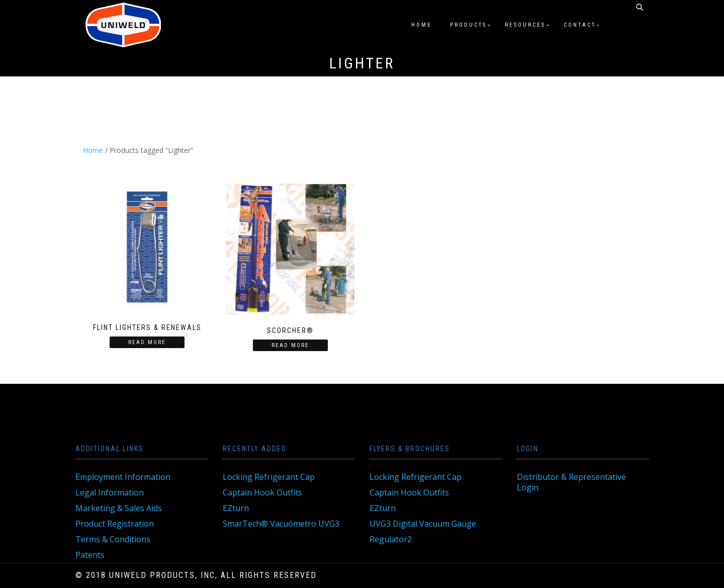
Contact (580, 25)
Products (468, 25)
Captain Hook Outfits (262, 492)
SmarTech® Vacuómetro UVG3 (281, 524)
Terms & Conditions (113, 539)
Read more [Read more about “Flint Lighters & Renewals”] (147, 342)
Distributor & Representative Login (571, 482)
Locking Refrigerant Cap (269, 477)
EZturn (236, 508)
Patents (90, 555)
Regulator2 (391, 539)
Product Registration (115, 524)
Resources (525, 25)
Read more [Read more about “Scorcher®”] (290, 345)
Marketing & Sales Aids (119, 508)
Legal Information (110, 492)
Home (422, 25)
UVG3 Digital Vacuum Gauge (423, 524)
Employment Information (123, 477)
